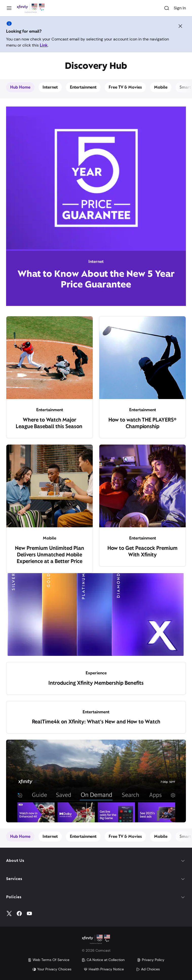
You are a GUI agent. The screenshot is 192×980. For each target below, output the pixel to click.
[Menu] (9, 8)
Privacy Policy (151, 960)
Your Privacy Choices (52, 969)
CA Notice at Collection (103, 960)
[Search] (167, 8)
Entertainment (83, 87)
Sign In (180, 8)
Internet (50, 87)
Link (44, 45)
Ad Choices (148, 969)
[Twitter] (9, 913)
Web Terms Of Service (49, 960)
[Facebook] (19, 913)
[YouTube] (29, 913)
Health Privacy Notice (104, 969)
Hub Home (20, 87)
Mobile (161, 87)
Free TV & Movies (125, 87)
